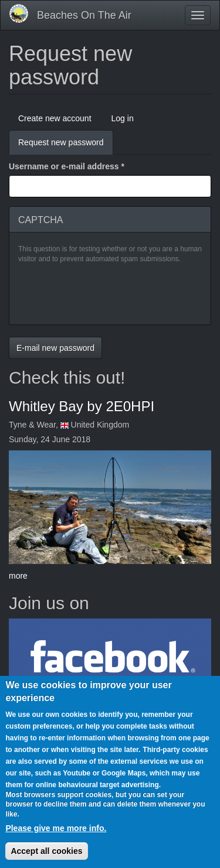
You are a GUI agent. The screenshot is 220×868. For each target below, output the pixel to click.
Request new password (66, 146)
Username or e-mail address (67, 166)
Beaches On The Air (84, 15)
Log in (123, 118)
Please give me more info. (56, 828)
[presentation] (107, 293)
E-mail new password (55, 348)
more (18, 576)
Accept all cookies (46, 851)
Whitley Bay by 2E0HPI (82, 406)
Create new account (55, 118)
